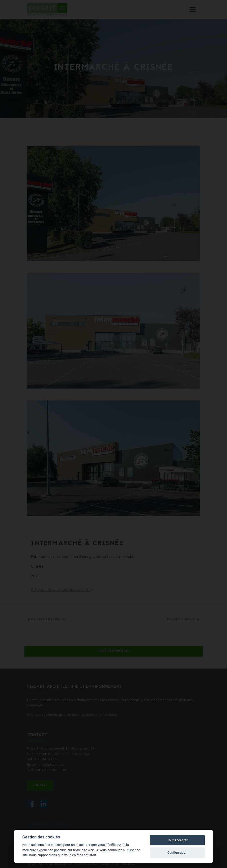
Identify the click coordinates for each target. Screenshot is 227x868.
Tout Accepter (177, 840)
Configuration (177, 852)
